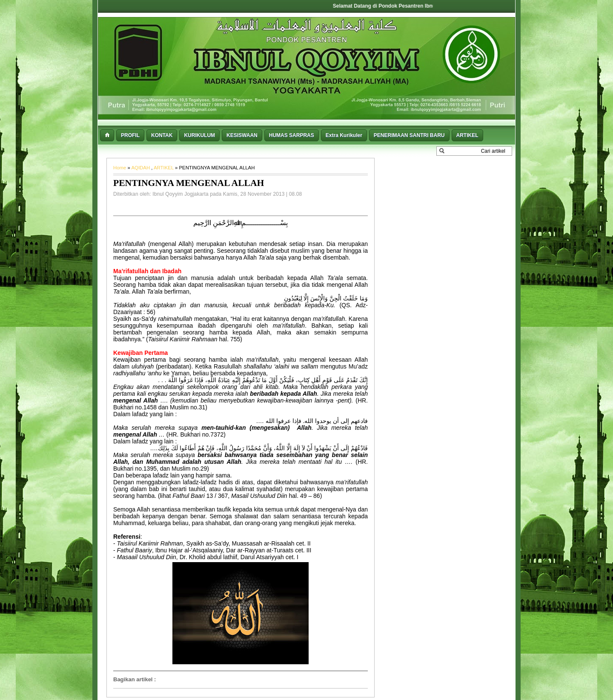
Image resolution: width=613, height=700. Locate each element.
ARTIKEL (164, 168)
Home (120, 168)
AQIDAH (141, 168)
